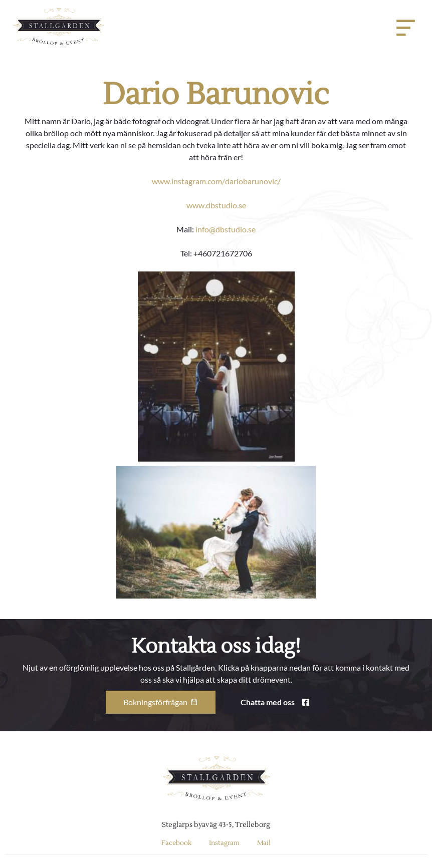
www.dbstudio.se (216, 205)
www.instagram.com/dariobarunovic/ (216, 181)
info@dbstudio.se (226, 229)
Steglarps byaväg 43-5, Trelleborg (216, 825)
